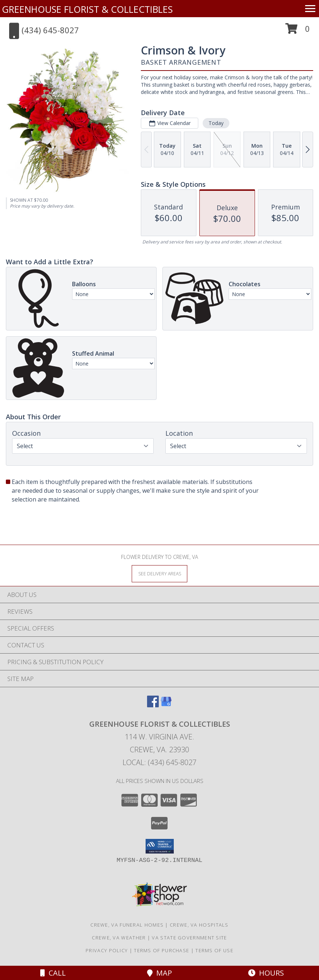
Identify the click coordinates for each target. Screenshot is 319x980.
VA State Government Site (189, 938)
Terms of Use (214, 950)
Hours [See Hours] (266, 973)
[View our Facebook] (153, 705)
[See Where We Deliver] (159, 573)
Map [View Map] (159, 973)
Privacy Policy (107, 950)
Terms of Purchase (162, 950)
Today (216, 123)
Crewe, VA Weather (119, 938)
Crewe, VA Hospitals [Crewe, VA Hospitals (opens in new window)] (199, 925)
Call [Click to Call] (53, 973)
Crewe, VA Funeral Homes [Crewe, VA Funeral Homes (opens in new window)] (127, 925)
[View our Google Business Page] (166, 705)
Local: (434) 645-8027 (159, 762)
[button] (298, 31)
